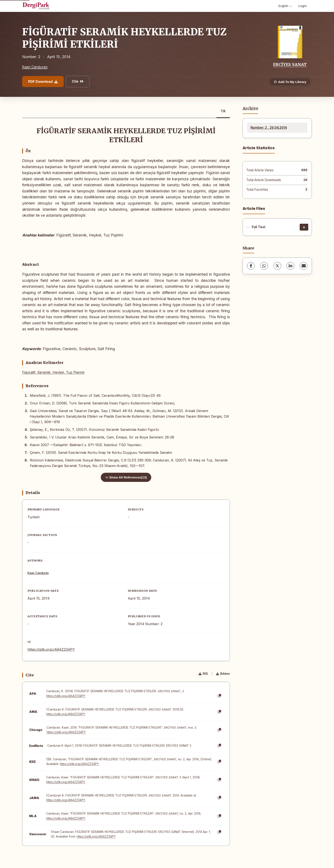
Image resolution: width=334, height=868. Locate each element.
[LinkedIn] (290, 266)
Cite (78, 81)
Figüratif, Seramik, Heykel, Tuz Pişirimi (53, 372)
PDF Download (43, 82)
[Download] (304, 227)
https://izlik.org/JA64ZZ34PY (51, 649)
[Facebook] (251, 266)
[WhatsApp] (264, 266)
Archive (250, 108)
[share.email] (304, 266)
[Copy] (219, 696)
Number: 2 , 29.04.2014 (269, 128)
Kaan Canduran (35, 67)
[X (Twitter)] (277, 266)
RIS (203, 674)
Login (303, 6)
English (285, 6)
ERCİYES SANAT (290, 64)
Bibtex (223, 674)
